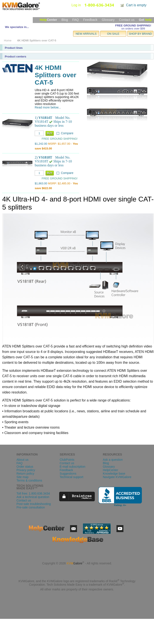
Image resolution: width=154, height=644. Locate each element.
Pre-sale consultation (31, 507)
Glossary (108, 20)
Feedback (90, 20)
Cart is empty (136, 5)
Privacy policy (26, 470)
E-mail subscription (72, 467)
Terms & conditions (29, 480)
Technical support (71, 477)
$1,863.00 (41, 183)
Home (8, 40)
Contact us (127, 20)
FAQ (75, 20)
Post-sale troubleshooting (34, 504)
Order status (25, 467)
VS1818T (45, 157)
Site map (22, 477)
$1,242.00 (41, 144)
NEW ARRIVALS (86, 34)
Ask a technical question (33, 497)
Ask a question (113, 460)
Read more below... (48, 107)
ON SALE (113, 34)
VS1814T (45, 118)
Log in (76, 5)
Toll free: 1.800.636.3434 (33, 493)
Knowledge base (114, 474)
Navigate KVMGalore (117, 477)
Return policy (25, 474)
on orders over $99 (133, 29)
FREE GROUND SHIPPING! (133, 25)
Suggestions (68, 474)
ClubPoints (67, 460)
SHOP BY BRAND (140, 34)
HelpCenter (111, 470)
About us (22, 460)
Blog (65, 20)
